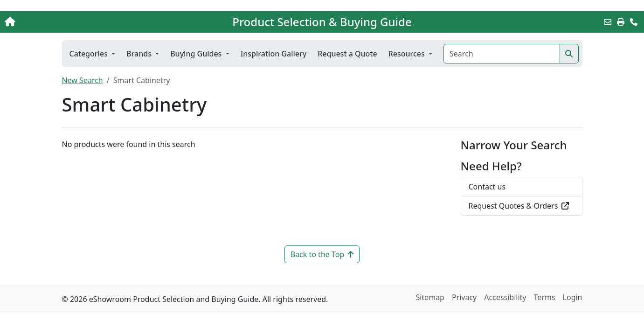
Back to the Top (322, 254)
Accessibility (505, 297)
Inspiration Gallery (274, 54)
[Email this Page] (608, 22)
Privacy (464, 297)
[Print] (621, 22)
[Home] (67, 22)
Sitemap (430, 297)
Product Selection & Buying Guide (322, 22)
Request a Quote (347, 54)
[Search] (502, 54)
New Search (83, 80)
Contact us (487, 187)
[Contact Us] (634, 22)
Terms (545, 297)
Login (573, 297)
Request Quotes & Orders (519, 206)
